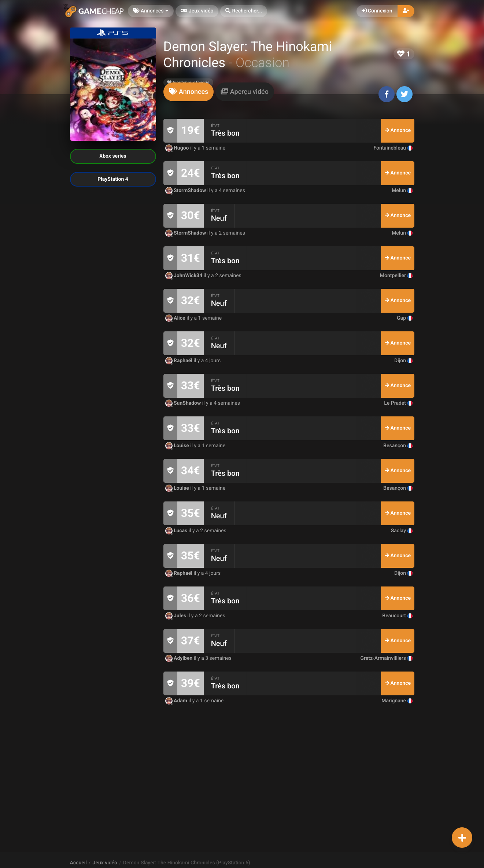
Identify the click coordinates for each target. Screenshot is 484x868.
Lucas (177, 531)
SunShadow (184, 403)
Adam (177, 701)
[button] (244, 11)
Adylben (180, 658)
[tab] (189, 92)
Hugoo (178, 148)
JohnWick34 (184, 276)
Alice (176, 318)
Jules (176, 616)
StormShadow (186, 191)
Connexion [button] (377, 11)
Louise (178, 446)
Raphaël (180, 361)
